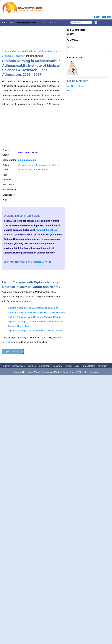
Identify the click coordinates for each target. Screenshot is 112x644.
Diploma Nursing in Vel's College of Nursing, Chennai (35, 317)
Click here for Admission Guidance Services (27, 262)
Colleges (6, 51)
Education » (7, 23)
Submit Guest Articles (14, 366)
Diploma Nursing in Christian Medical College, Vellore (35, 331)
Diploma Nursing (27, 160)
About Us (32, 366)
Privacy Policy (72, 366)
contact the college (47, 230)
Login (97, 17)
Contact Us (44, 366)
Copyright (57, 366)
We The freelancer (76, 86)
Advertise (102, 366)
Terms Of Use (88, 366)
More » (53, 23)
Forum (43, 23)
